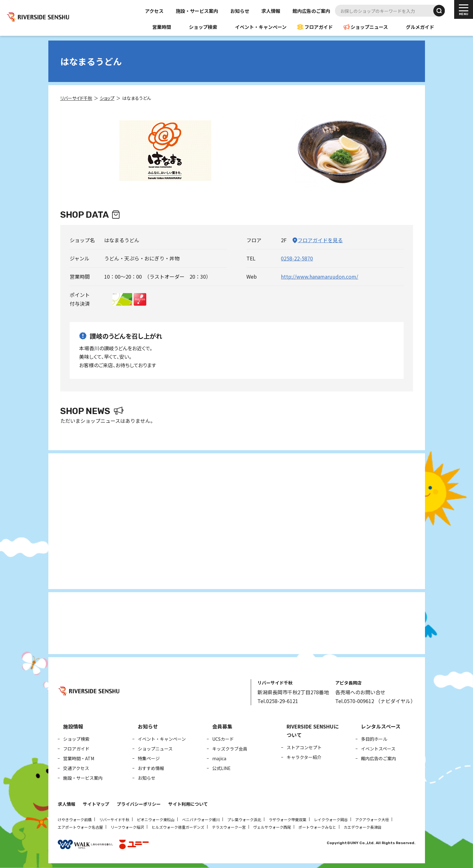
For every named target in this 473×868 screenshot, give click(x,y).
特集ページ (149, 758)
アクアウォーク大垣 (372, 819)
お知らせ (240, 11)
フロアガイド (319, 27)
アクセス (154, 11)
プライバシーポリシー (139, 804)
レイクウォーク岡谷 (331, 819)
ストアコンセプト (304, 747)
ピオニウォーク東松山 (156, 819)
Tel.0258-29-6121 (278, 701)
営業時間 (162, 27)
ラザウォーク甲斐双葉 (288, 819)
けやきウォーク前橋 (75, 819)
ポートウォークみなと (317, 827)
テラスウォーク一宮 (229, 827)
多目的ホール (374, 739)
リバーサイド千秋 (114, 819)
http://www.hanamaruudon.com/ (320, 276)
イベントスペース (378, 749)
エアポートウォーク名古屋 (80, 827)
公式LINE (221, 768)
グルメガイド (420, 27)
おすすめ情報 (151, 768)
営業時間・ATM (79, 758)
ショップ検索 (203, 27)
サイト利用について (188, 804)
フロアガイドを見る (320, 240)
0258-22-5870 (297, 258)
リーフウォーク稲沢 (127, 827)
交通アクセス (76, 768)
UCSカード (223, 739)
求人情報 (271, 11)
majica (219, 758)
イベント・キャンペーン (261, 27)
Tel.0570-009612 (355, 701)
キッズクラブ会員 (230, 749)
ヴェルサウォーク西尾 (272, 827)
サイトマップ (96, 804)
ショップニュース (369, 27)
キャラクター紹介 (304, 757)
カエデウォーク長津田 (363, 827)
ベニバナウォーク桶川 (201, 819)
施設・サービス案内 (197, 11)
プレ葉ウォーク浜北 (244, 819)
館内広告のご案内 (311, 11)
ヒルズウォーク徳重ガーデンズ (178, 827)
